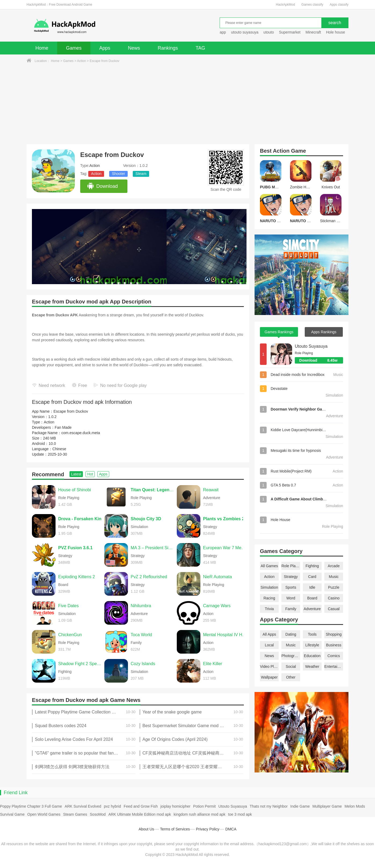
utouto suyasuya (245, 32)
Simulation (269, 587)
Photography (291, 656)
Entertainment (334, 666)
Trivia (269, 609)
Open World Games (44, 814)
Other (291, 677)
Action (81, 61)
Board (312, 598)
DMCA (231, 829)
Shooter (118, 174)
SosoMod (98, 814)
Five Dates (68, 606)
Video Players (269, 666)
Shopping (334, 634)
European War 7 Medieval (225, 548)
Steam (141, 174)
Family (291, 609)
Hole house (336, 32)
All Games (269, 566)
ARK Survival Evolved (83, 806)
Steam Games (75, 814)
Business (334, 645)
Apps (105, 48)
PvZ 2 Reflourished (149, 577)
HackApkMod (285, 5)
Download (102, 186)
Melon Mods (355, 806)
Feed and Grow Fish (141, 806)
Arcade (334, 566)
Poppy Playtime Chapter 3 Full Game (31, 806)
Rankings (168, 48)
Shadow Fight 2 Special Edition (80, 664)
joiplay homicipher (175, 806)
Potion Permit (204, 806)
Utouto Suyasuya (311, 346)
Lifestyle (312, 645)
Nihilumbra (141, 606)
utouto (269, 32)
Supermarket (290, 32)
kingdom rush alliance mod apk (199, 814)
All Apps (269, 634)
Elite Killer (213, 664)
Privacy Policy (207, 829)
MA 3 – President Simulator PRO (152, 548)
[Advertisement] (187, 104)
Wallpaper (269, 677)
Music (334, 577)
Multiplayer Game (327, 806)
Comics (334, 656)
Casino (334, 598)
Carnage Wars (217, 606)
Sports (291, 587)
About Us (146, 829)
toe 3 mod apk (240, 814)
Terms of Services (175, 829)
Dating (291, 634)
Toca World (141, 635)
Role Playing (291, 566)
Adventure (312, 609)
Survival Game (12, 814)
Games (74, 48)
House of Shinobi (75, 490)
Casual (334, 609)
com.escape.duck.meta (81, 433)
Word (291, 598)
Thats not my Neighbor (269, 806)
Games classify (312, 5)
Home (42, 48)
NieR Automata (218, 577)
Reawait (211, 490)
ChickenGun (70, 635)
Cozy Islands (143, 664)
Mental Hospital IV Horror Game (225, 635)
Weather (312, 666)
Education (312, 656)
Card (312, 577)
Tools (312, 634)
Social (291, 666)
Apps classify (339, 5)
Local (269, 645)
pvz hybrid (112, 806)
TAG (200, 48)
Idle (312, 587)
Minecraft (313, 32)
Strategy (291, 577)
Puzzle (334, 587)
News (134, 48)
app (223, 32)
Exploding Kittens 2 (77, 577)
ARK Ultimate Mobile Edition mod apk (140, 814)
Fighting (312, 566)
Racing (269, 598)
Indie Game (300, 806)
